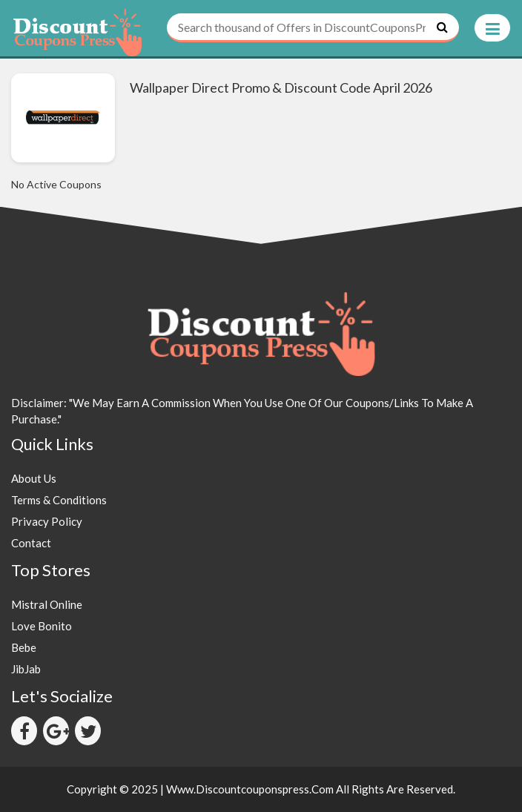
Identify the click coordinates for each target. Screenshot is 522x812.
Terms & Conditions (59, 500)
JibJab (26, 669)
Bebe (24, 647)
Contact (31, 543)
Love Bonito (42, 626)
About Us (34, 478)
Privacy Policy (47, 521)
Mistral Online (47, 604)
